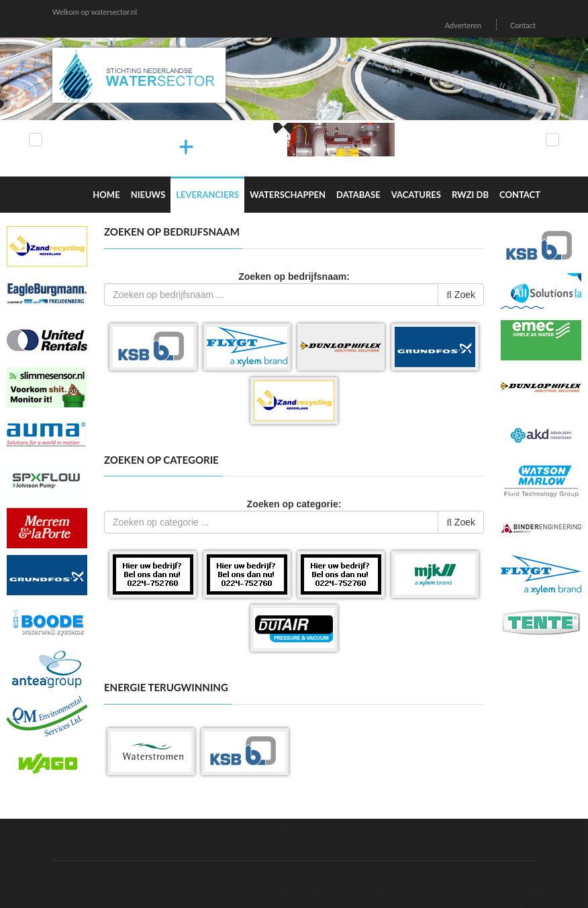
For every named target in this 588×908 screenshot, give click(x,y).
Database (358, 195)
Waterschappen (288, 195)
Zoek (461, 295)
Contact (523, 25)
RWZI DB (470, 195)
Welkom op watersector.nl (95, 12)
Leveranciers (207, 195)
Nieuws (148, 195)
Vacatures (416, 195)
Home (106, 195)
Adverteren (463, 25)
